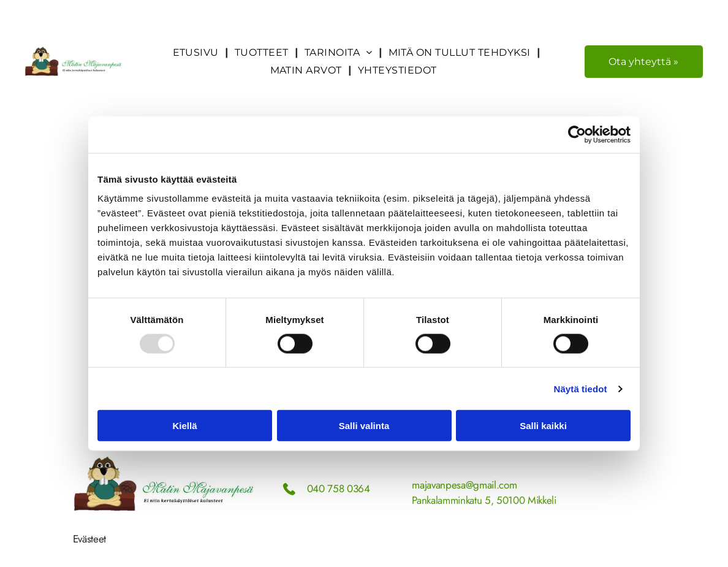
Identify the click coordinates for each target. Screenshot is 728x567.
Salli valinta (364, 426)
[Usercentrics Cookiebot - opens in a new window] (577, 134)
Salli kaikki (543, 426)
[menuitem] (198, 52)
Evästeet (89, 539)
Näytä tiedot (581, 388)
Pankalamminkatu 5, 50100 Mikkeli (484, 500)
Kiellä (184, 426)
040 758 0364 (339, 489)
